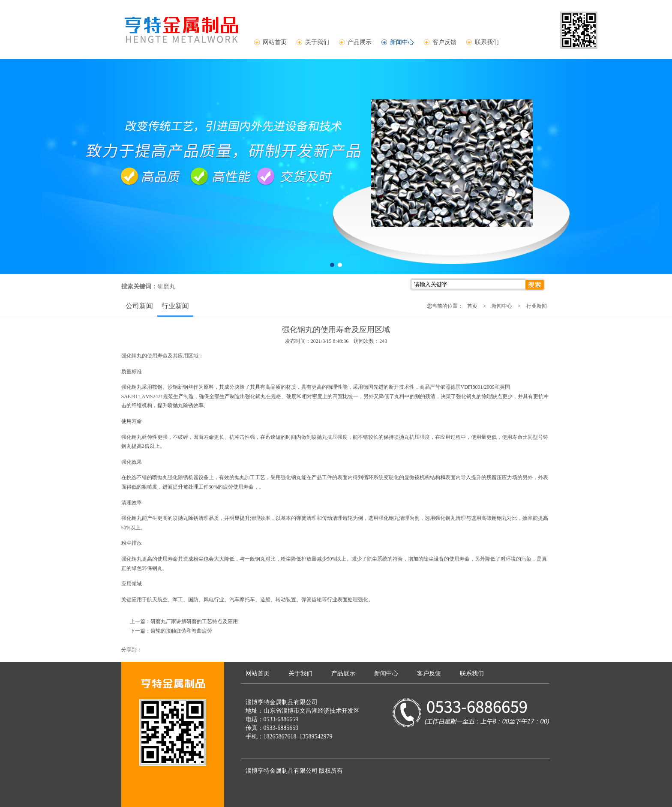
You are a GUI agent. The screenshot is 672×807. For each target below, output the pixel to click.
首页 (472, 306)
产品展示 (360, 42)
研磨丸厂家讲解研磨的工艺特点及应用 (194, 621)
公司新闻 (139, 306)
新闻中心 (402, 42)
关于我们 (317, 42)
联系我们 (487, 42)
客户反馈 (444, 42)
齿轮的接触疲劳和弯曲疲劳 (181, 631)
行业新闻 (175, 306)
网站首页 (275, 42)
